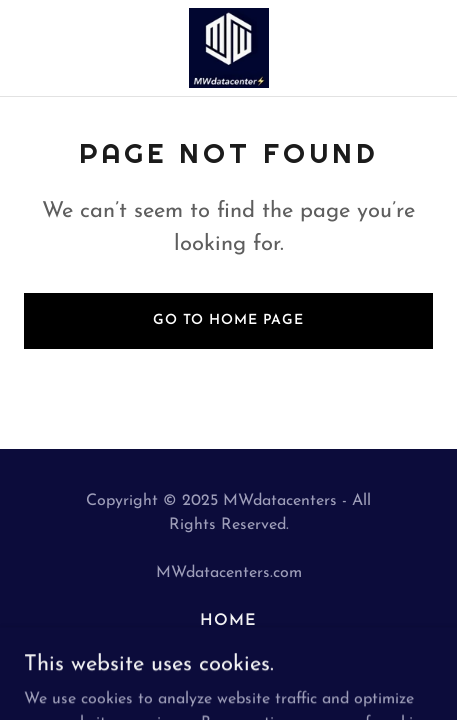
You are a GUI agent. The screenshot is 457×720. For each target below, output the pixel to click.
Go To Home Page (228, 320)
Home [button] (228, 621)
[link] (229, 48)
